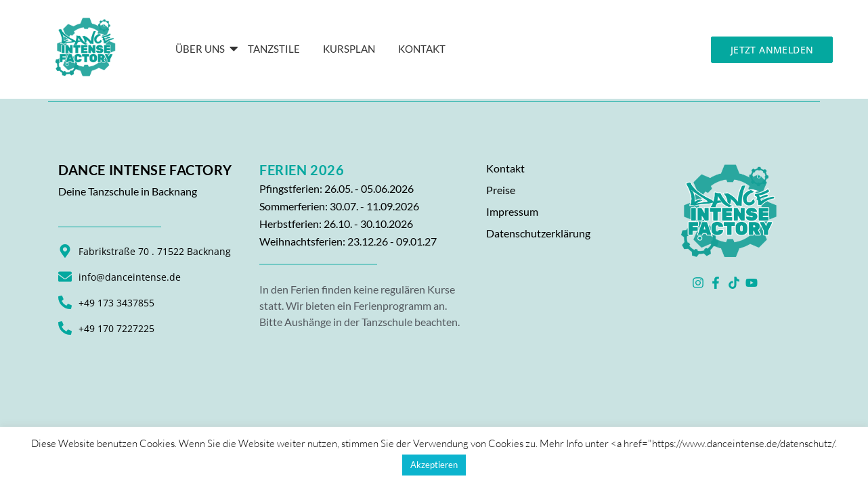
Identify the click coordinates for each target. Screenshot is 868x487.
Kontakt (505, 168)
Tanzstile (274, 49)
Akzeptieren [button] (434, 465)
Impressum (512, 211)
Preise (501, 190)
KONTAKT (422, 49)
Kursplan (349, 49)
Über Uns (202, 49)
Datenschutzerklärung (538, 233)
